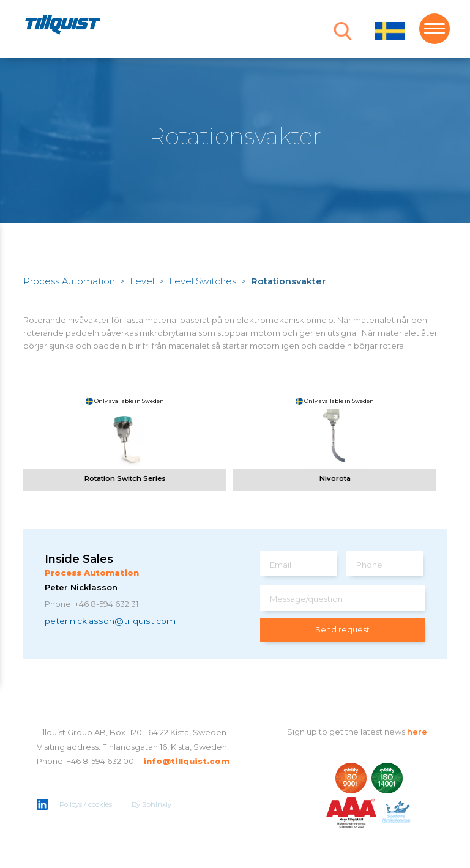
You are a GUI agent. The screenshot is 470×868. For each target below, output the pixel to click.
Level (142, 281)
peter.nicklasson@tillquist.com (110, 621)
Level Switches (203, 281)
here (417, 732)
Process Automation (69, 281)
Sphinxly (157, 804)
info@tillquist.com (186, 761)
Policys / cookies (86, 804)
